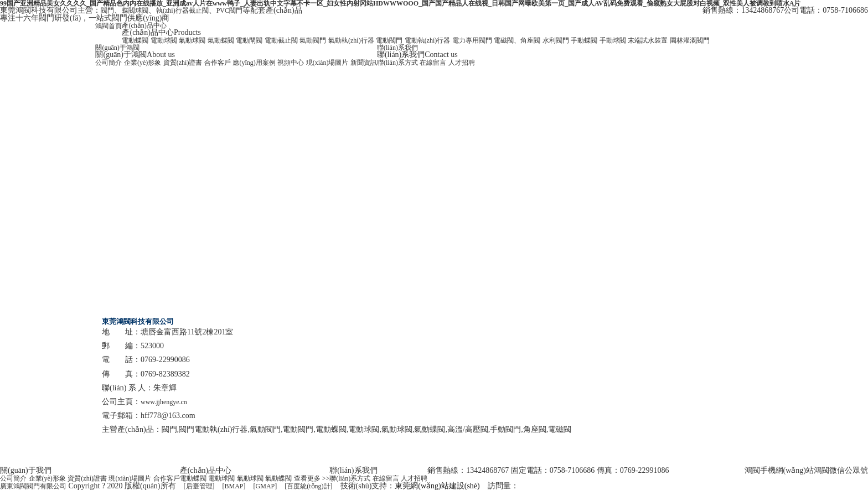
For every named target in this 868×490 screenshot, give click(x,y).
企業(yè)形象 (143, 63)
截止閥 (199, 11)
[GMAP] (265, 486)
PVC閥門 (229, 11)
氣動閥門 (313, 40)
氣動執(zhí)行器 (351, 40)
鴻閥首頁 (108, 26)
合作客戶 (218, 63)
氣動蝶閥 (221, 40)
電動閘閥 (249, 40)
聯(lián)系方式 (397, 63)
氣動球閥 (192, 40)
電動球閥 (164, 40)
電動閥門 (389, 40)
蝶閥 (128, 11)
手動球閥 (613, 40)
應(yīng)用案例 (254, 63)
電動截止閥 (281, 40)
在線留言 (433, 63)
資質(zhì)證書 (183, 63)
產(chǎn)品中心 (144, 25)
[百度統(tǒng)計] (308, 486)
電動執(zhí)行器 (428, 40)
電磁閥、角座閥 (517, 40)
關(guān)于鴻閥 (117, 48)
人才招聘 (462, 63)
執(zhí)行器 (172, 11)
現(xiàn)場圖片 (327, 63)
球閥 (142, 11)
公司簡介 (108, 63)
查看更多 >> (312, 478)
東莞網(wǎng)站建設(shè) (437, 486)
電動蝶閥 (135, 40)
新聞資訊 (364, 63)
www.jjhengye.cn (164, 402)
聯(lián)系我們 (397, 48)
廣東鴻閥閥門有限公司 (33, 486)
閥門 (107, 11)
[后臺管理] (199, 486)
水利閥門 (556, 40)
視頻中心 (291, 63)
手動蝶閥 (584, 40)
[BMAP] (234, 486)
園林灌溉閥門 (690, 40)
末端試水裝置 (648, 40)
